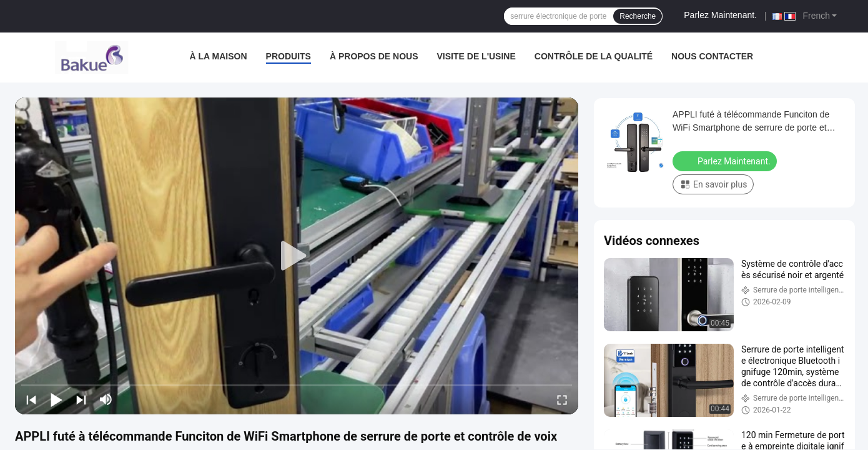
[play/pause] (56, 399)
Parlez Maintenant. (720, 15)
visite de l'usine (476, 56)
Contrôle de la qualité (594, 56)
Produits (289, 56)
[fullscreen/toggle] (562, 399)
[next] (81, 399)
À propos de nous (374, 56)
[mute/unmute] (106, 399)
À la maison (219, 56)
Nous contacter (712, 56)
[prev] (31, 399)
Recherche (638, 16)
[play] (297, 256)
